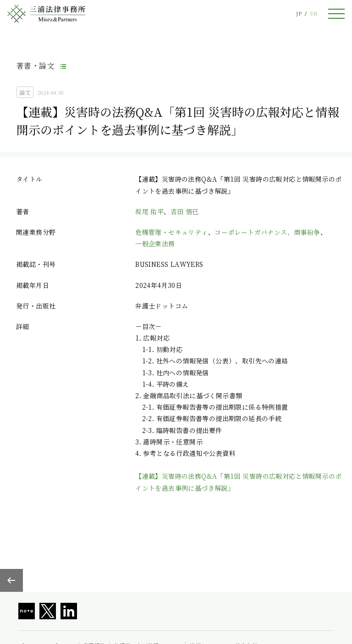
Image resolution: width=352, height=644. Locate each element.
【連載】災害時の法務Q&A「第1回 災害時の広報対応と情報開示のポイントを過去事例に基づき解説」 (238, 482)
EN (313, 14)
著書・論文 (35, 66)
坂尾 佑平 (149, 211)
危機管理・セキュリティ (171, 232)
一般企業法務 (155, 244)
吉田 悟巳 (185, 211)
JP (299, 14)
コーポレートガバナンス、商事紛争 (267, 232)
